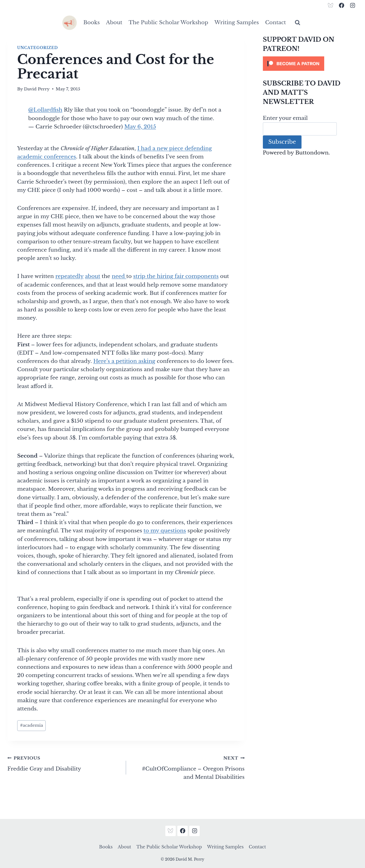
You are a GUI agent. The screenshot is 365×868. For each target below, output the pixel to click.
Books (92, 23)
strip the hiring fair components (176, 276)
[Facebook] (341, 5)
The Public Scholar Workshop (168, 23)
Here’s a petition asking (124, 361)
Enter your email (285, 118)
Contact (275, 23)
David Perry (37, 89)
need (119, 276)
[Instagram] (352, 5)
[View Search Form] (298, 23)
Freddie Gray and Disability (64, 763)
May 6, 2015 (140, 127)
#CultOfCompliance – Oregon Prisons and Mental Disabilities (188, 767)
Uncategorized (37, 48)
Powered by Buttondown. (296, 153)
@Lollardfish (45, 110)
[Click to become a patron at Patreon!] (310, 64)
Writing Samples (237, 23)
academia (31, 725)
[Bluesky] (331, 5)
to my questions (165, 531)
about (92, 276)
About (114, 23)
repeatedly (69, 276)
